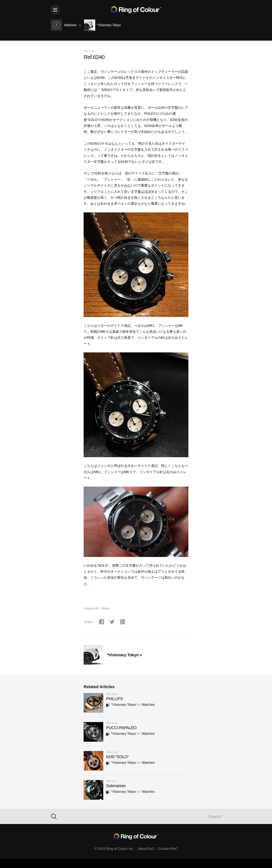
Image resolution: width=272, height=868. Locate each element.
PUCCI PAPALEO (121, 728)
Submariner (116, 786)
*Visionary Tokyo (121, 705)
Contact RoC (168, 849)
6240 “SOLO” (117, 757)
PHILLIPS (114, 699)
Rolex (106, 608)
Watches (148, 705)
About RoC (146, 849)
